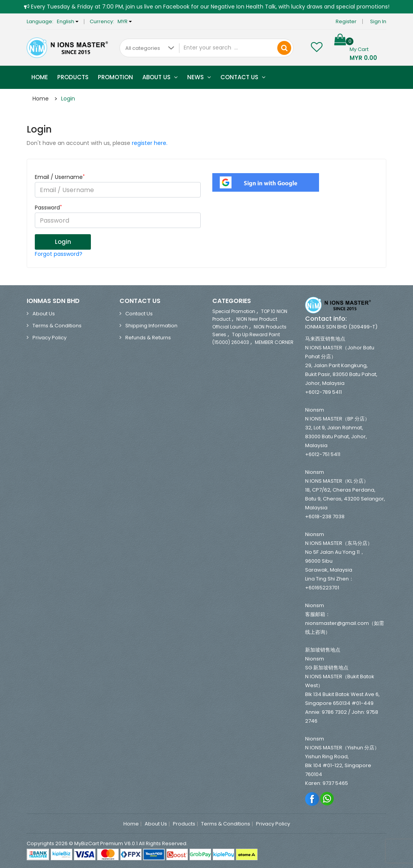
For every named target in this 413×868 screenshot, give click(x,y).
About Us (160, 77)
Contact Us (243, 77)
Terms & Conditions (57, 326)
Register (346, 21)
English (68, 21)
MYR (125, 21)
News (199, 77)
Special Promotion (234, 311)
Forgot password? (59, 254)
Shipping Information (151, 326)
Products (73, 77)
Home (40, 77)
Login (68, 99)
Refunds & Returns (148, 338)
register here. (150, 143)
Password (48, 208)
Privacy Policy (49, 338)
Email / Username (60, 177)
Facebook (312, 799)
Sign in (378, 21)
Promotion (115, 77)
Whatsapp (327, 799)
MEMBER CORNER (274, 342)
